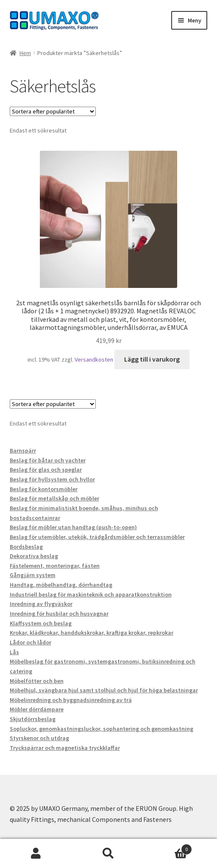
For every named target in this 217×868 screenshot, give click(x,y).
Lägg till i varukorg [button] (152, 359)
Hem (25, 53)
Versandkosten (94, 359)
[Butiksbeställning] (53, 111)
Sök (109, 854)
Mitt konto (36, 854)
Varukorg (168, 847)
